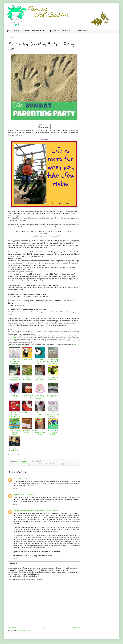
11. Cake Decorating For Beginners (40, 398)
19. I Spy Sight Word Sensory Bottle (40, 433)
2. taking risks (27, 361)
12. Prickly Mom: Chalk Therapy (53, 397)
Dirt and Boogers (39, 337)
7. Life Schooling (40, 379)
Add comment (14, 564)
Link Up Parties (81, 31)
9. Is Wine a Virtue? (15, 397)
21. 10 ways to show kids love (15, 450)
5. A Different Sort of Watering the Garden (15, 380)
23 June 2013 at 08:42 (23, 480)
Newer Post (12, 628)
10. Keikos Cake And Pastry (27, 397)
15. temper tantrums (40, 415)
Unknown (16, 496)
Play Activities (56, 337)
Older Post (76, 628)
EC (14, 480)
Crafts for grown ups (35, 31)
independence (45, 465)
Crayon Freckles (65, 337)
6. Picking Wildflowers (27, 379)
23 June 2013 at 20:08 (27, 496)
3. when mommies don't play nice (40, 362)
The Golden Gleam (15, 338)
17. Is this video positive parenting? (15, 433)
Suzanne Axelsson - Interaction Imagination (28, 512)
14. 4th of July (27, 414)
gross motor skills (36, 465)
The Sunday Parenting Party (58, 465)
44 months (17, 465)
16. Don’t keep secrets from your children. (53, 415)
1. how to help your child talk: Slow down (15, 362)
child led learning (25, 465)
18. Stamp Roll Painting (27, 432)
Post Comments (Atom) (24, 631)
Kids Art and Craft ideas (60, 31)
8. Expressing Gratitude (53, 379)
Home (9, 31)
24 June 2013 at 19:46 (51, 512)
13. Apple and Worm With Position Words (15, 415)
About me (18, 31)
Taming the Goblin (74, 337)
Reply (15, 489)
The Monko (19, 462)
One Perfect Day (48, 337)
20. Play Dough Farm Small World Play (53, 433)
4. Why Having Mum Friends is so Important (53, 362)
